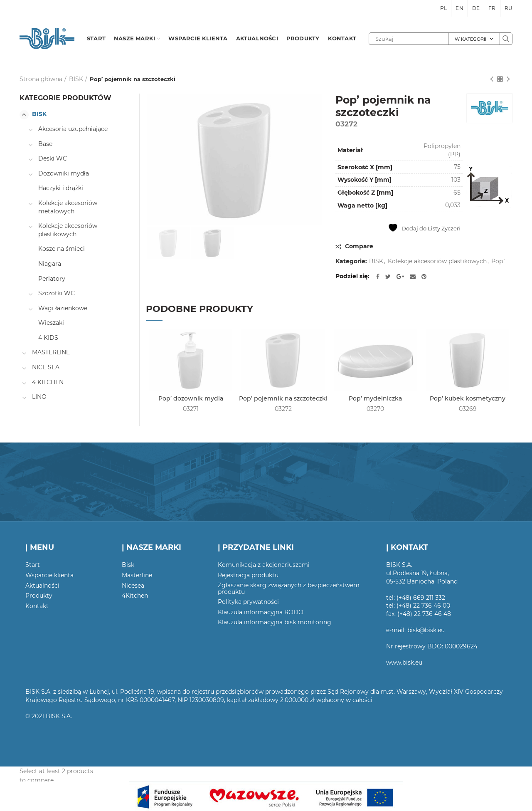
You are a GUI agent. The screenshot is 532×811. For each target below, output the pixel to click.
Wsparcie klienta (49, 575)
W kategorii (470, 39)
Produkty (39, 596)
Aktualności (42, 586)
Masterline (137, 575)
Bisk (128, 565)
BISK (76, 79)
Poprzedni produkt (492, 80)
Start (33, 565)
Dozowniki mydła (64, 173)
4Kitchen (135, 596)
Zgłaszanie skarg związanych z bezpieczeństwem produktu (289, 588)
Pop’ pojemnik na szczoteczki (283, 398)
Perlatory (52, 279)
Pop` (499, 261)
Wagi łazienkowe (63, 308)
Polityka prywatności (248, 602)
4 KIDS (48, 338)
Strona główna (41, 79)
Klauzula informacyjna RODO (261, 612)
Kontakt (37, 606)
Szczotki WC (57, 293)
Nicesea (133, 586)
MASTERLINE (51, 352)
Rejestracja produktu (248, 575)
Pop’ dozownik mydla (191, 398)
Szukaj (506, 39)
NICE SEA (46, 367)
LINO (39, 397)
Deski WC (53, 158)
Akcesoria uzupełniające (73, 129)
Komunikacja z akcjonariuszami (264, 565)
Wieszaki (51, 323)
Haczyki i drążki (61, 188)
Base (45, 144)
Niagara (50, 264)
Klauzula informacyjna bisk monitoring (275, 622)
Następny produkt (508, 80)
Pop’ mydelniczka (375, 398)
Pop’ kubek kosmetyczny (468, 398)
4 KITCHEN (48, 382)
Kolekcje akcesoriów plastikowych (437, 261)
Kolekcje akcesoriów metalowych (68, 207)
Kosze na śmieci (62, 249)
